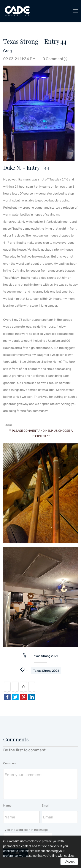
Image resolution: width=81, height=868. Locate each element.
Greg (8, 51)
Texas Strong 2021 (45, 656)
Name (7, 806)
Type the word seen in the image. (26, 830)
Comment (10, 763)
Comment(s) (55, 59)
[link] (39, 69)
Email (45, 806)
